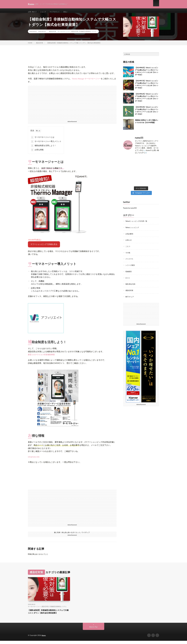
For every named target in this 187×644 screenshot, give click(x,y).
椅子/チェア (130, 298)
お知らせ (129, 242)
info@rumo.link (34, 459)
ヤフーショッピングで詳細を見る (44, 247)
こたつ (128, 249)
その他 (128, 255)
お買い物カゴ (33, 12)
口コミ (128, 280)
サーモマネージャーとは (43, 140)
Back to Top (93, 630)
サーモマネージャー (64, 34)
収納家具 (129, 273)
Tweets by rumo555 (130, 210)
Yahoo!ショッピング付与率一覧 (137, 224)
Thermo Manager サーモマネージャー (86, 81)
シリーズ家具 (130, 267)
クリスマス (130, 261)
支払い (70, 12)
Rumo (44, 639)
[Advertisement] (72, 105)
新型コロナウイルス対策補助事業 (41, 357)
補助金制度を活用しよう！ (44, 148)
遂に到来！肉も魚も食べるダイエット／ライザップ (72, 535)
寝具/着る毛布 (131, 286)
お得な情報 (37, 152)
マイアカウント (58, 12)
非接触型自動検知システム (88, 34)
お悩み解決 (130, 236)
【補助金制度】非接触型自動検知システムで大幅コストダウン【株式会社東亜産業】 (49, 614)
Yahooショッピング (133, 230)
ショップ (45, 12)
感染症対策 (52, 34)
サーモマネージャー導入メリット (46, 144)
